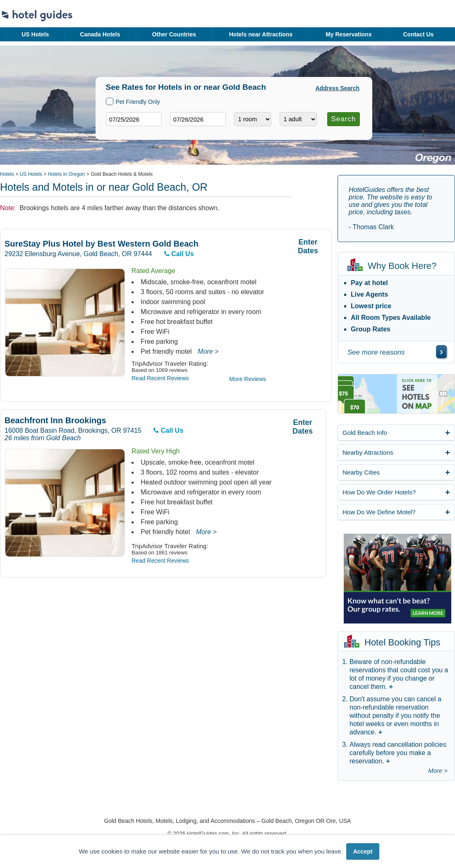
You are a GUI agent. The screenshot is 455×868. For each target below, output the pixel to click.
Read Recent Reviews (160, 378)
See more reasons (376, 352)
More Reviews (248, 379)
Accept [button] (363, 851)
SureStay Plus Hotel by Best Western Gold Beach (102, 244)
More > (208, 351)
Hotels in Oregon (66, 174)
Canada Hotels (100, 34)
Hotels (7, 174)
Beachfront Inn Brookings (55, 421)
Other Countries (174, 34)
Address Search (338, 88)
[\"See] (441, 352)
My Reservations (348, 34)
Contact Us (418, 34)
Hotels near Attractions (261, 34)
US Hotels (35, 34)
